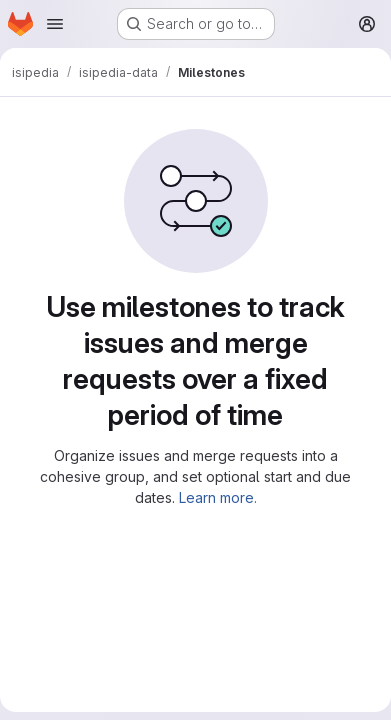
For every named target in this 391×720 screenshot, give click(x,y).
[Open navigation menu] (55, 24)
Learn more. (218, 497)
